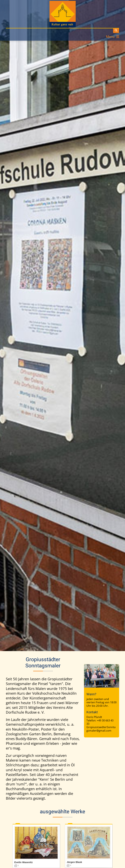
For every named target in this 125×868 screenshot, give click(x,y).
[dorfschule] (63, 14)
